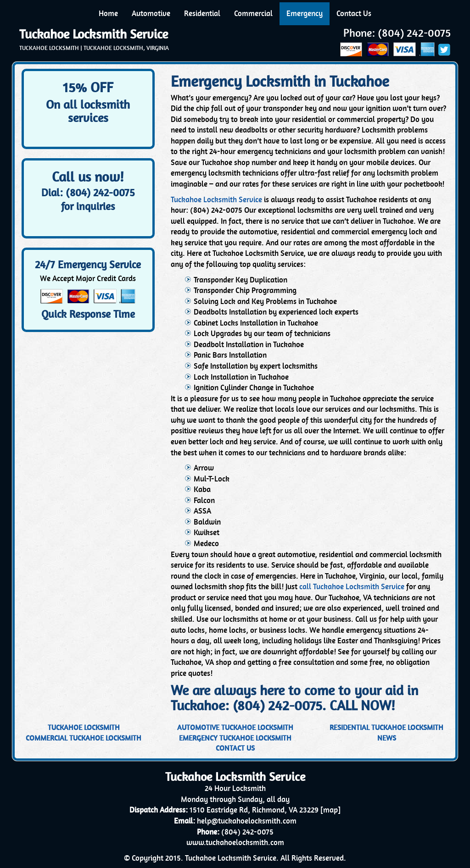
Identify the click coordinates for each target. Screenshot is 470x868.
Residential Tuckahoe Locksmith (386, 727)
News (387, 738)
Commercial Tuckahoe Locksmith (84, 738)
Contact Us (354, 14)
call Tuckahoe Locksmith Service (352, 587)
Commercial (253, 14)
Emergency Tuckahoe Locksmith (235, 738)
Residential (202, 14)
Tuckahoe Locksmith (84, 727)
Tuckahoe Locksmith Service (94, 34)
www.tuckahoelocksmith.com (235, 843)
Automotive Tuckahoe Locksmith (235, 727)
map (330, 810)
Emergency (305, 14)
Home (108, 14)
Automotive (151, 14)
